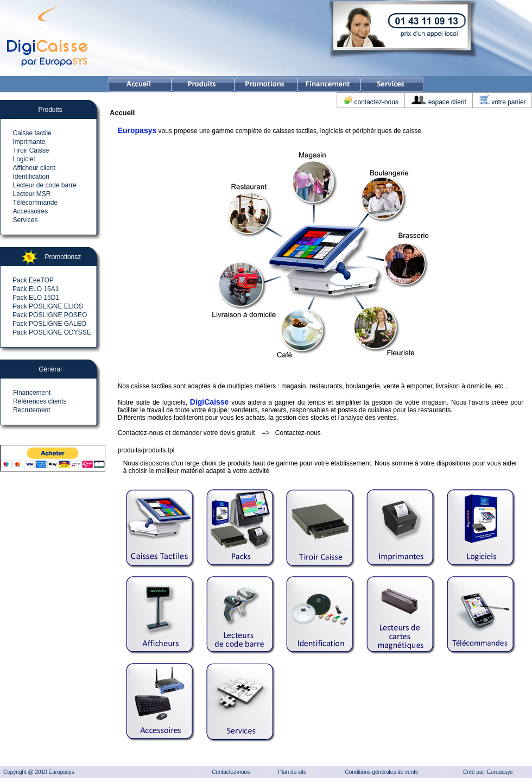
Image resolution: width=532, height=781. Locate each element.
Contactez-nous (298, 433)
